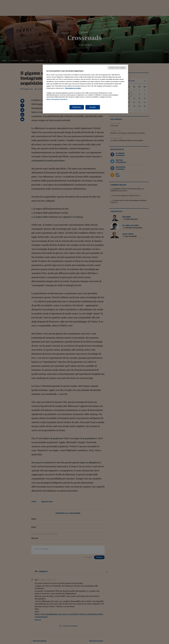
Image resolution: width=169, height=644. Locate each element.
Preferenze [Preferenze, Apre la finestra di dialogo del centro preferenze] (77, 107)
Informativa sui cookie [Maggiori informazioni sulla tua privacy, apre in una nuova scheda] (73, 88)
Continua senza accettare (117, 68)
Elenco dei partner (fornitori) (57, 99)
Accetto (93, 107)
